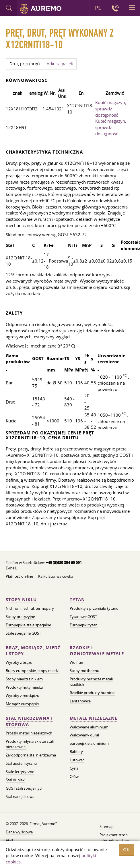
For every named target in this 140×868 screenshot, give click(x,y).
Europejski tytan (84, 625)
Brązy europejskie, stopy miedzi (33, 671)
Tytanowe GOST (83, 617)
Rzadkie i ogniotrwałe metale (97, 651)
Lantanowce (80, 701)
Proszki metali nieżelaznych (29, 733)
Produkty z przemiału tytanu (94, 608)
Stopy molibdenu (84, 671)
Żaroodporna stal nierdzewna (31, 755)
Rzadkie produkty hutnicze (93, 693)
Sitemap (107, 827)
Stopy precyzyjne (20, 617)
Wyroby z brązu (19, 662)
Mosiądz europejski (22, 704)
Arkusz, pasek (60, 64)
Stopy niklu (21, 600)
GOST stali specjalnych (25, 788)
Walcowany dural (84, 735)
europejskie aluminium (89, 743)
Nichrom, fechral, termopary (30, 608)
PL (98, 8)
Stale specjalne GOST (23, 633)
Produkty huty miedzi (24, 687)
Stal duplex (15, 780)
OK (127, 850)
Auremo (41, 9)
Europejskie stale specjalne (28, 625)
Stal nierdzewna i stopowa (29, 721)
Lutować (77, 760)
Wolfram (77, 662)
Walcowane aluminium (89, 727)
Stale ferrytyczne (20, 772)
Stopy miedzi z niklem (24, 679)
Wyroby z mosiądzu (23, 696)
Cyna (74, 768)
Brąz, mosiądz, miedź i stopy (33, 651)
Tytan (77, 600)
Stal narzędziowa (20, 797)
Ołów (74, 776)
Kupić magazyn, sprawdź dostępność (111, 109)
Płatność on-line (19, 576)
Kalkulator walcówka (56, 576)
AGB (9, 840)
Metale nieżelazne (94, 718)
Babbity (76, 752)
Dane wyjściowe (19, 832)
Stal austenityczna (21, 763)
